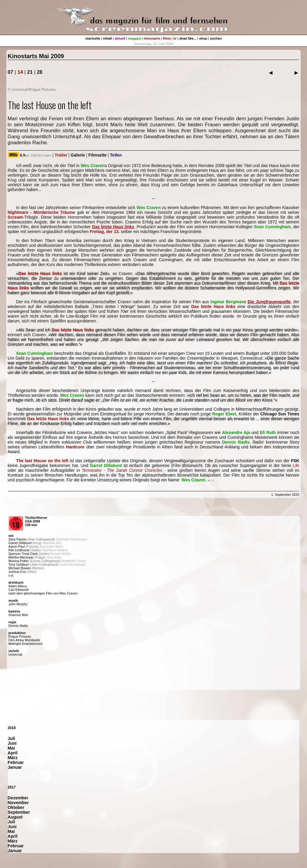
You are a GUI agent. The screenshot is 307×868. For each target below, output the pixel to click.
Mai (11, 748)
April (13, 753)
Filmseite (98, 155)
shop (203, 38)
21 (30, 72)
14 (20, 72)
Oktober (16, 807)
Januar (15, 767)
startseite (93, 38)
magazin (135, 38)
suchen (216, 38)
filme (167, 38)
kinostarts (152, 38)
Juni (12, 743)
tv (175, 38)
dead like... (188, 38)
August (15, 817)
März (13, 758)
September (19, 812)
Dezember (18, 798)
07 (11, 72)
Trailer (61, 155)
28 (40, 72)
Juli (12, 738)
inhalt (108, 38)
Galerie (78, 155)
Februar (16, 762)
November (18, 803)
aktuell (120, 38)
